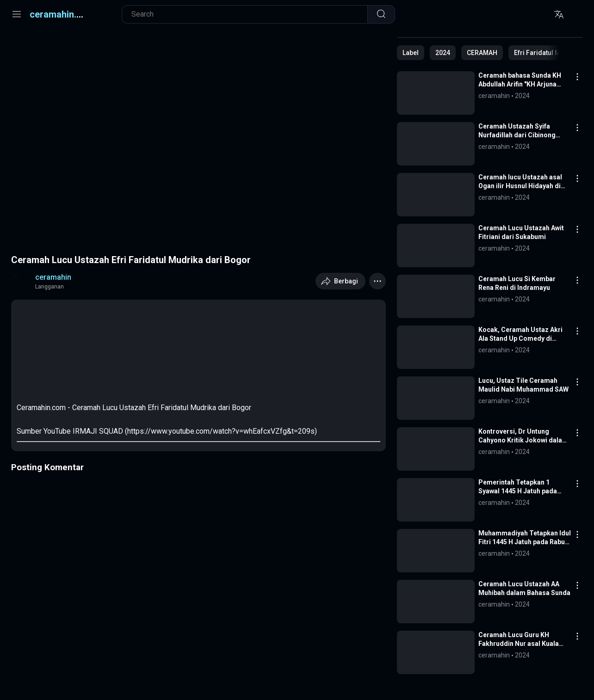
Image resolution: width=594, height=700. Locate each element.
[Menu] (17, 14)
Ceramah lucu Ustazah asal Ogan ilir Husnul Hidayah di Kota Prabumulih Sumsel (520, 182)
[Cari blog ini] (249, 14)
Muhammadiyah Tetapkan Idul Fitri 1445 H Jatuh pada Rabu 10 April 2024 (525, 538)
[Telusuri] (381, 14)
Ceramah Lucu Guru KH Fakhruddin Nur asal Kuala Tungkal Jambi (519, 640)
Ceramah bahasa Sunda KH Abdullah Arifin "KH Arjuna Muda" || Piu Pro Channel (520, 80)
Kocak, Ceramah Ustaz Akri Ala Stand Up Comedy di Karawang (520, 335)
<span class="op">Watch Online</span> (86, 340)
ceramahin (53, 277)
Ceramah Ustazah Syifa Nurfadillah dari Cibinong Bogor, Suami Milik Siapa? (519, 131)
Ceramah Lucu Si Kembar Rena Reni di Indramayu (517, 283)
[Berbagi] (340, 281)
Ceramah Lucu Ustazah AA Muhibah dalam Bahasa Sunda (524, 588)
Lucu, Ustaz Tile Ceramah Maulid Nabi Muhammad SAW (523, 385)
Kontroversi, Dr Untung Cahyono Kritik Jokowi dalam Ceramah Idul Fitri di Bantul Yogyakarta (523, 436)
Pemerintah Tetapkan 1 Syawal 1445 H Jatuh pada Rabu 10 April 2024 (518, 487)
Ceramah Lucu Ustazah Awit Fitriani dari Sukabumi (521, 232)
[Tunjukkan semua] (411, 53)
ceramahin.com (62, 14)
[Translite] (559, 14)
